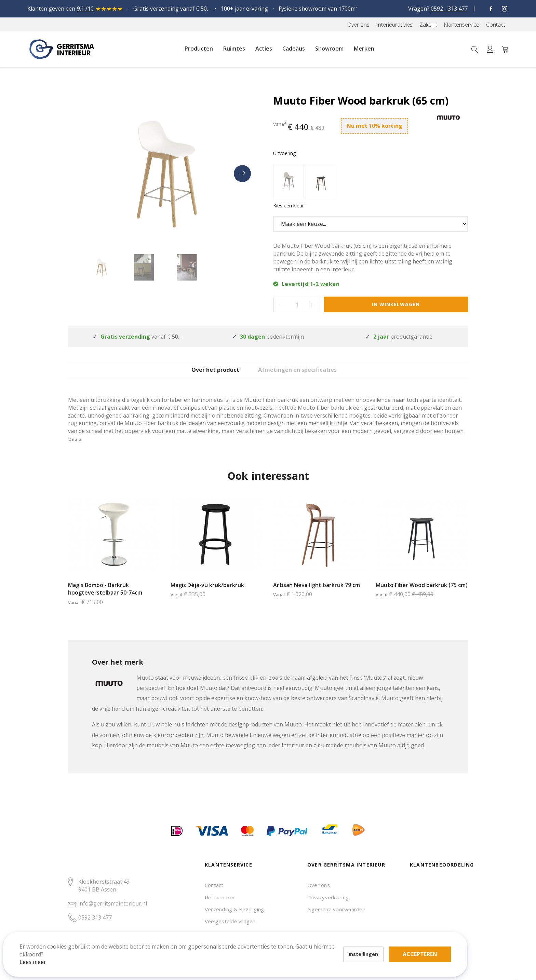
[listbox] (371, 182)
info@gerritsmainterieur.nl (113, 903)
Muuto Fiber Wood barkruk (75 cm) (422, 595)
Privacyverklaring (328, 897)
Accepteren (237, 942)
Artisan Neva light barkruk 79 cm (317, 595)
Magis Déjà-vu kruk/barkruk (207, 595)
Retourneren (220, 897)
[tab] (208, 374)
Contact (214, 885)
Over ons (319, 885)
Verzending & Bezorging (234, 909)
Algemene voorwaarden (336, 909)
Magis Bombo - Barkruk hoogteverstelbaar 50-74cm (105, 598)
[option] (289, 181)
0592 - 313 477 (449, 9)
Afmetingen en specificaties (309, 375)
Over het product (208, 375)
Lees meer (41, 954)
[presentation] (242, 174)
